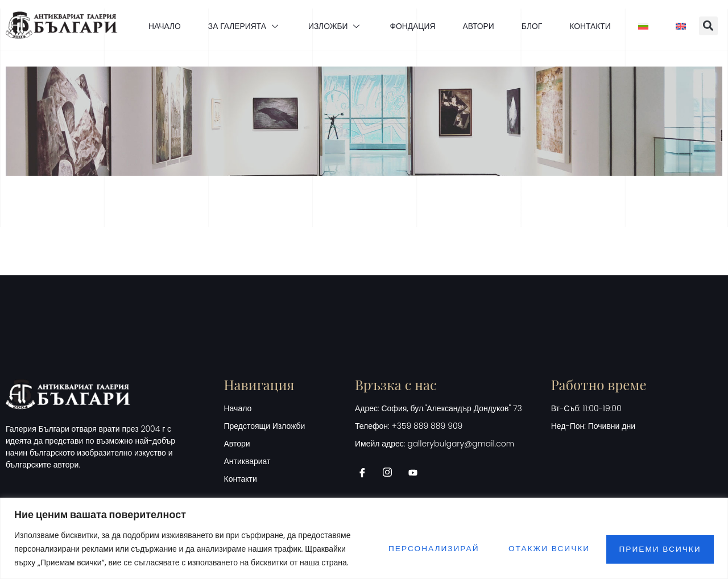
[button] (715, 26)
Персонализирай (421, 549)
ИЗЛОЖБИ (332, 26)
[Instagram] (391, 473)
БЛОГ (533, 26)
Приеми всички (658, 549)
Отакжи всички (541, 549)
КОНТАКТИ (593, 26)
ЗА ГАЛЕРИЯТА (240, 26)
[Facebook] (366, 473)
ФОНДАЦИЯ (411, 26)
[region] (364, 538)
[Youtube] (417, 473)
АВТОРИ (478, 26)
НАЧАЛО (158, 26)
